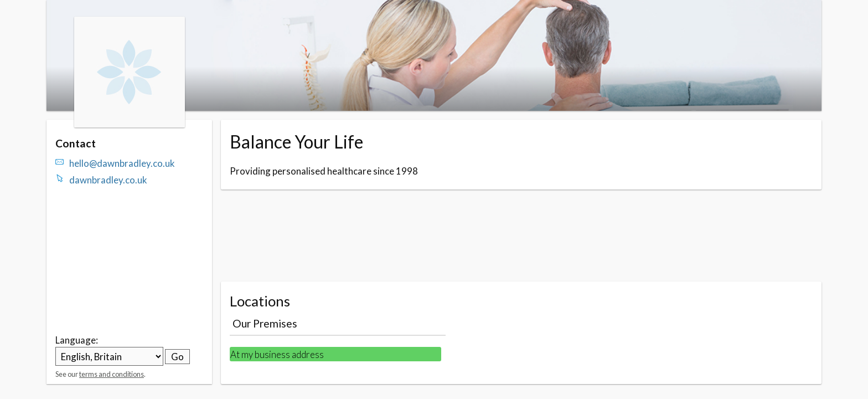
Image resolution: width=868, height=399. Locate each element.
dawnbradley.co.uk (108, 180)
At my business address (277, 354)
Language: (77, 340)
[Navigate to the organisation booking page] (130, 124)
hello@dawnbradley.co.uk (122, 163)
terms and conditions (112, 374)
